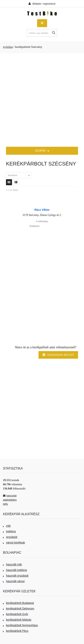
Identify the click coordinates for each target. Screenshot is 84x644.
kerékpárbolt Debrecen (19, 609)
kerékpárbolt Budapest (18, 603)
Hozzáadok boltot (58, 355)
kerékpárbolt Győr (16, 614)
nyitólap (8, 47)
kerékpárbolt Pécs (16, 631)
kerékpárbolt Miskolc (17, 620)
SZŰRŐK (42, 151)
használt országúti (16, 576)
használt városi (14, 581)
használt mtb (12, 564)
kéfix (5, 504)
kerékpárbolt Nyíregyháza (20, 625)
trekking (9, 531)
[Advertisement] (42, 100)
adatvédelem (10, 500)
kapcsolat (10, 496)
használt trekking (15, 570)
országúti (10, 537)
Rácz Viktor (42, 210)
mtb (7, 526)
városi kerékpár (14, 543)
